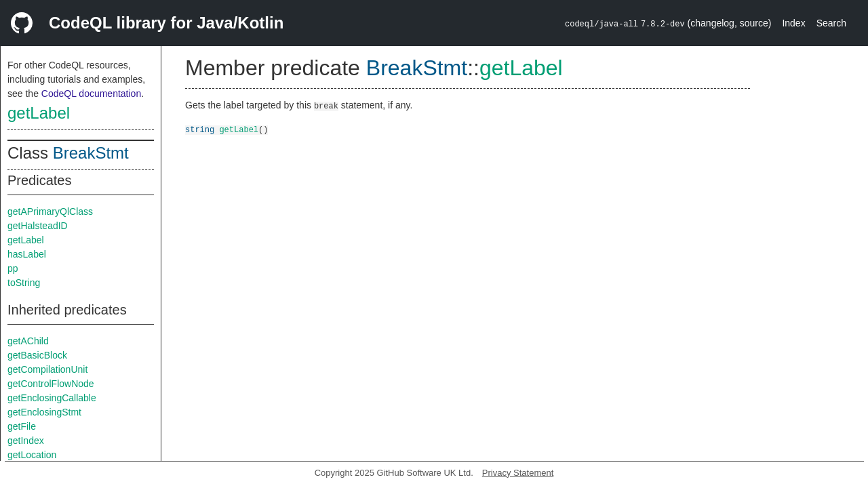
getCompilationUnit (47, 369)
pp (13, 268)
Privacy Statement (518, 473)
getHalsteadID (38, 226)
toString (24, 283)
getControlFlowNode (51, 384)
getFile (22, 426)
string (200, 129)
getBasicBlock (37, 355)
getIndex (26, 441)
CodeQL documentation (91, 94)
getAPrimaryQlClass (50, 211)
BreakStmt (91, 153)
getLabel (39, 113)
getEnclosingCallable (52, 398)
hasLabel (27, 254)
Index (793, 23)
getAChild (28, 341)
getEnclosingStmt (44, 412)
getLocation (32, 455)
